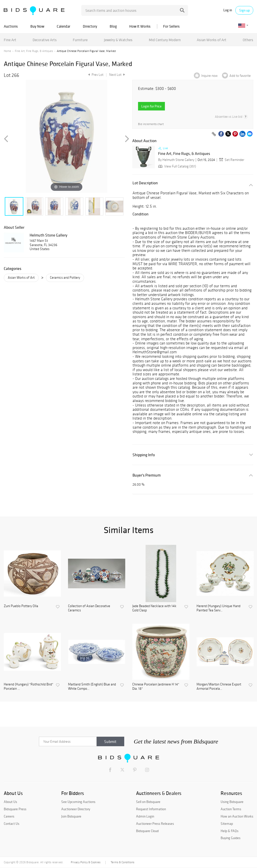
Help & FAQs (230, 831)
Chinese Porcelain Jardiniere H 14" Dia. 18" (156, 687)
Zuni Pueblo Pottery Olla (21, 606)
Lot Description (145, 183)
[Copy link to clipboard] (214, 134)
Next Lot (117, 75)
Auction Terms (231, 809)
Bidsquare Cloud (147, 831)
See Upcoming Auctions (78, 802)
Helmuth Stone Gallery (48, 235)
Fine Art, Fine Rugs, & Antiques (34, 51)
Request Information (151, 809)
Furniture (80, 40)
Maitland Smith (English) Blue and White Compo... (92, 687)
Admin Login (145, 816)
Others (248, 40)
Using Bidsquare (232, 802)
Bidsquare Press (15, 809)
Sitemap (227, 824)
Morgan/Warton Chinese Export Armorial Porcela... (219, 687)
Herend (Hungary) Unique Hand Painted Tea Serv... (218, 608)
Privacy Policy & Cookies (86, 862)
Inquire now (209, 76)
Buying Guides (231, 838)
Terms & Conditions (122, 862)
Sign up (244, 10)
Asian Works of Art (212, 40)
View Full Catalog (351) (177, 166)
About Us (10, 802)
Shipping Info (144, 455)
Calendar (63, 26)
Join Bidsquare (71, 816)
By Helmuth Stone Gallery (176, 160)
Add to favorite (240, 76)
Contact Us (12, 824)
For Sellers (171, 26)
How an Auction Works (237, 816)
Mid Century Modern (165, 40)
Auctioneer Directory (76, 809)
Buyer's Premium (147, 475)
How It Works (140, 26)
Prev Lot (95, 75)
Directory (90, 26)
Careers (9, 816)
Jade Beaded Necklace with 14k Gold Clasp (154, 608)
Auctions (11, 26)
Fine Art (10, 40)
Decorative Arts (45, 40)
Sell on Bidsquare (148, 802)
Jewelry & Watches (118, 40)
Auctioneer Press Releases (155, 824)
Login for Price (151, 106)
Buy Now (37, 26)
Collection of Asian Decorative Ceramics (89, 608)
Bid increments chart (151, 124)
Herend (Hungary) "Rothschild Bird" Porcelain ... (28, 687)
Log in (228, 10)
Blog (113, 26)
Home (7, 51)
